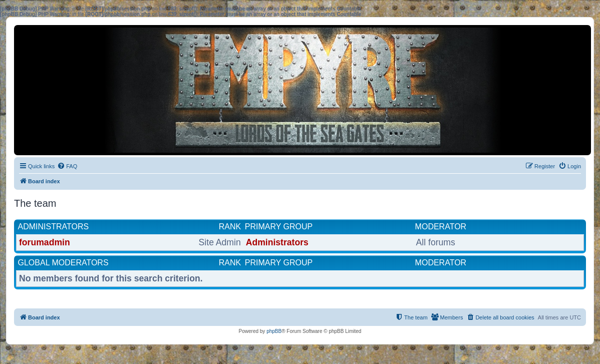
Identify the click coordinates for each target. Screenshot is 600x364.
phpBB (274, 331)
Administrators (54, 227)
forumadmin (45, 242)
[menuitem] (67, 166)
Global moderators (63, 263)
